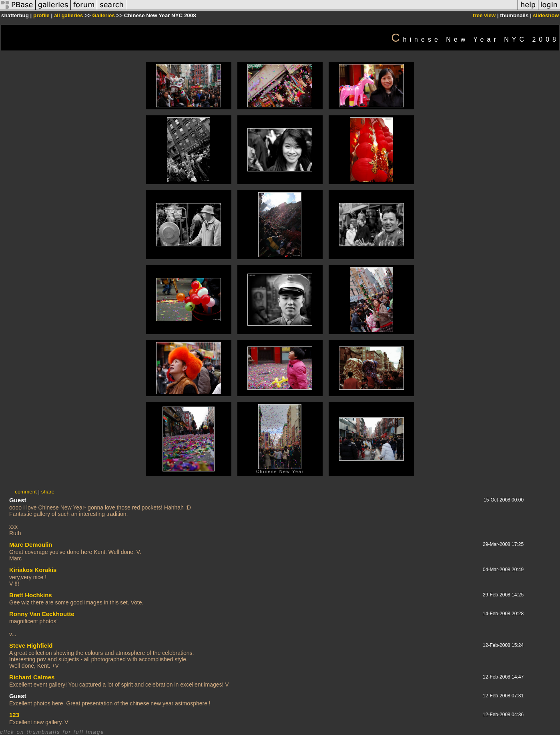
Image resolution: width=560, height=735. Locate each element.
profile (41, 15)
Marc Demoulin (31, 545)
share (48, 492)
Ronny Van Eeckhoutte (42, 614)
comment (26, 492)
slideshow (546, 15)
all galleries (69, 15)
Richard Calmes (32, 677)
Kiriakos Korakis (33, 570)
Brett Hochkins (31, 595)
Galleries (103, 15)
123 (14, 715)
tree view (484, 15)
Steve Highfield (31, 645)
